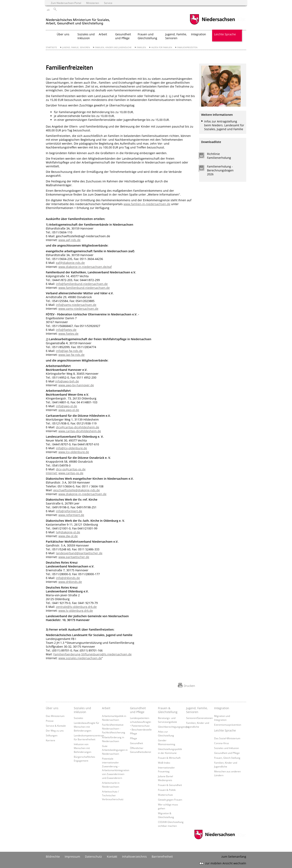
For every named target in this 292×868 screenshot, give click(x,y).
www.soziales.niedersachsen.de (80, 658)
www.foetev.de (68, 334)
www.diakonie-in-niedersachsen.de (82, 494)
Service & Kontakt (56, 726)
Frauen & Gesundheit (170, 785)
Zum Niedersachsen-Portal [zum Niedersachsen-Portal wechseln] (66, 3)
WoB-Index (164, 763)
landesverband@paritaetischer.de (79, 553)
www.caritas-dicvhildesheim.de (80, 431)
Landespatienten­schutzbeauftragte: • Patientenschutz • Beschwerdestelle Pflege (141, 726)
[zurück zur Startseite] (78, 20)
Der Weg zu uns (55, 731)
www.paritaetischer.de (74, 557)
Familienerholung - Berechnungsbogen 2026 (220, 170)
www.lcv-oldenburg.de (74, 452)
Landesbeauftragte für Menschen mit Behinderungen (86, 727)
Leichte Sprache (225, 730)
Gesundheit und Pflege (138, 710)
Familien (141, 47)
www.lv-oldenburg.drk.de (76, 611)
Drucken (189, 686)
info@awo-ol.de (67, 406)
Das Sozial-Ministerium (227, 738)
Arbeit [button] (103, 34)
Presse (50, 721)
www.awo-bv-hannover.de (76, 385)
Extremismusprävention (228, 725)
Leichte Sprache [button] (225, 34)
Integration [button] (199, 34)
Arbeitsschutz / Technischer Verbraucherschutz (113, 795)
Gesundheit (136, 743)
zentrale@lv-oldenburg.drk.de (76, 607)
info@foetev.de (66, 330)
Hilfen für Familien (162, 47)
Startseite (51, 47)
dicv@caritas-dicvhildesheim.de (78, 427)
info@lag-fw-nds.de (69, 351)
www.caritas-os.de (71, 473)
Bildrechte (53, 857)
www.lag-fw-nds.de (71, 355)
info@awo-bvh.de (67, 381)
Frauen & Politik (167, 790)
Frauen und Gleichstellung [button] (147, 36)
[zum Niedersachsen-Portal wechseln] (212, 24)
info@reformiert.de (69, 511)
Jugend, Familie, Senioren (76, 47)
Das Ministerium (55, 716)
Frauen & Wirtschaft (169, 758)
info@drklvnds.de (68, 578)
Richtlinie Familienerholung (219, 156)
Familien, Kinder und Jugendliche (113, 47)
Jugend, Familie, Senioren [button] (176, 36)
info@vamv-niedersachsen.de (76, 305)
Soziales (78, 718)
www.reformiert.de (71, 515)
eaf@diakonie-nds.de (70, 263)
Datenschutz (93, 857)
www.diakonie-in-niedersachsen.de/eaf (85, 267)
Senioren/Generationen (199, 718)
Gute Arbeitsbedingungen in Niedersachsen (115, 750)
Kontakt (112, 857)
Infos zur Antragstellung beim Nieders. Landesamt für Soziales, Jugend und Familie (224, 125)
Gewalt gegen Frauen (170, 800)
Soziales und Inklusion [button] (86, 36)
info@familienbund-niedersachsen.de (82, 284)
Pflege (134, 738)
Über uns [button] (63, 34)
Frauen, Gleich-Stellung (227, 758)
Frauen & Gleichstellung (168, 710)
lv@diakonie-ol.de (68, 532)
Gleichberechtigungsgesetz (173, 727)
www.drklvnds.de (70, 582)
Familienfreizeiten (187, 47)
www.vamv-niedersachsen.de (78, 309)
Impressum (72, 857)
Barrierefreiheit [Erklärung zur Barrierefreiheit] (162, 857)
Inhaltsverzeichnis (134, 857)
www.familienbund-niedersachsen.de (84, 288)
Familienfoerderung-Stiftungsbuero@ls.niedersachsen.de (92, 654)
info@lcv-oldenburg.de (71, 448)
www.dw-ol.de (68, 536)
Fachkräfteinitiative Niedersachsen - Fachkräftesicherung (114, 728)
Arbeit (106, 708)
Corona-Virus (222, 743)
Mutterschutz (165, 795)
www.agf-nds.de (69, 240)
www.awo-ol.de (69, 410)
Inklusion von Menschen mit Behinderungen (83, 748)
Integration (222, 708)
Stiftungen (52, 735)
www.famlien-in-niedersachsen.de (147, 204)
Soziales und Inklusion (82, 710)
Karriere (50, 740)
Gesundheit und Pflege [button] (123, 36)
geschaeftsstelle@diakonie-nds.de (77, 490)
